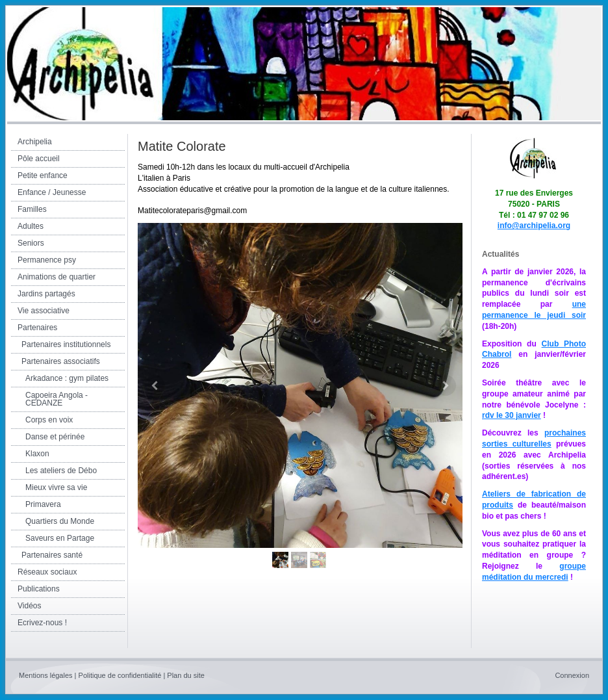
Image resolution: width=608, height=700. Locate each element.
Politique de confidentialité (120, 675)
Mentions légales (46, 675)
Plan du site (185, 675)
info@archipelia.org (534, 226)
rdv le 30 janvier (512, 415)
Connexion (572, 675)
